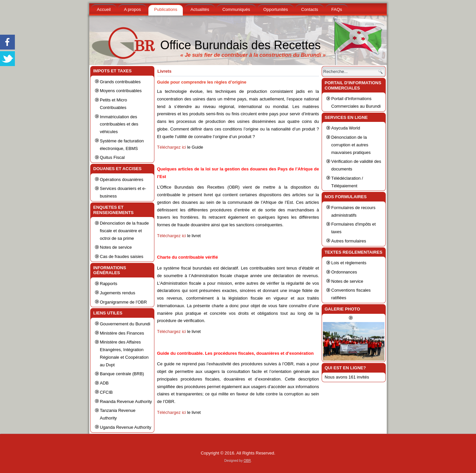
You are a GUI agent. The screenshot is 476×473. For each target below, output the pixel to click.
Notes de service (116, 247)
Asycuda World (346, 128)
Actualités (200, 9)
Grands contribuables (120, 82)
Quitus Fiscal (112, 157)
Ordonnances (344, 272)
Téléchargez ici (171, 147)
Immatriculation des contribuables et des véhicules (119, 124)
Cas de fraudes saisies (122, 256)
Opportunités (276, 9)
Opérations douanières (122, 180)
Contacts (310, 9)
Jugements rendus (118, 293)
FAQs (337, 9)
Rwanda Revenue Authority (126, 401)
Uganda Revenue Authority (125, 427)
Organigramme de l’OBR (123, 302)
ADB (104, 383)
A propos (132, 9)
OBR (247, 461)
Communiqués (236, 9)
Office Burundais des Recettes (241, 45)
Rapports (109, 284)
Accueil (104, 9)
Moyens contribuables (121, 91)
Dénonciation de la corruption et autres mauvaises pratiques (351, 145)
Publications (166, 9)
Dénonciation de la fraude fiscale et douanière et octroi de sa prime (124, 231)
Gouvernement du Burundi (125, 324)
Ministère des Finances (122, 333)
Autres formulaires (349, 241)
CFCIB (106, 392)
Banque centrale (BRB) (122, 374)
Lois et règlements (349, 263)
